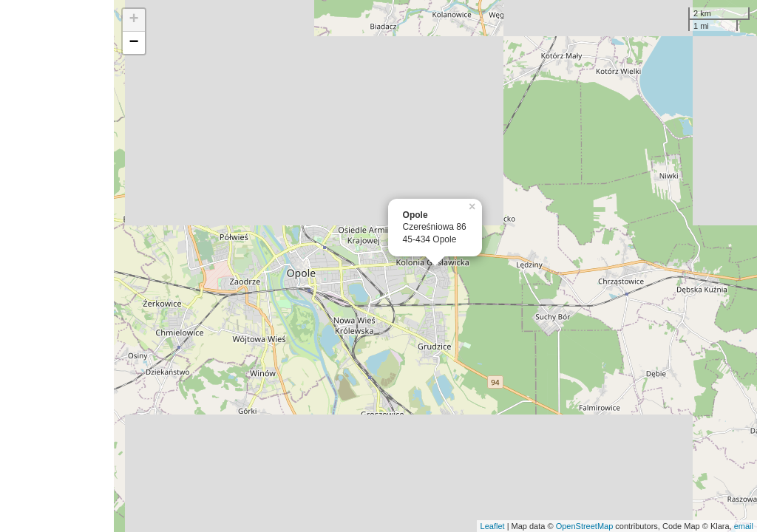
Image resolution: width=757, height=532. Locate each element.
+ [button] (134, 20)
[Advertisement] (57, 266)
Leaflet (493, 526)
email (744, 526)
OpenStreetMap (585, 526)
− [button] (134, 43)
